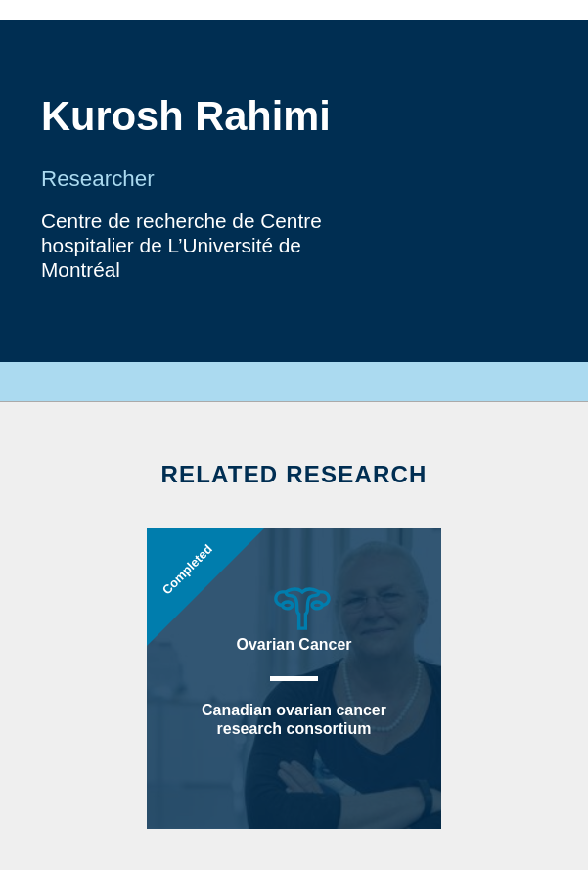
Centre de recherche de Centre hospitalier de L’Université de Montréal (181, 245)
